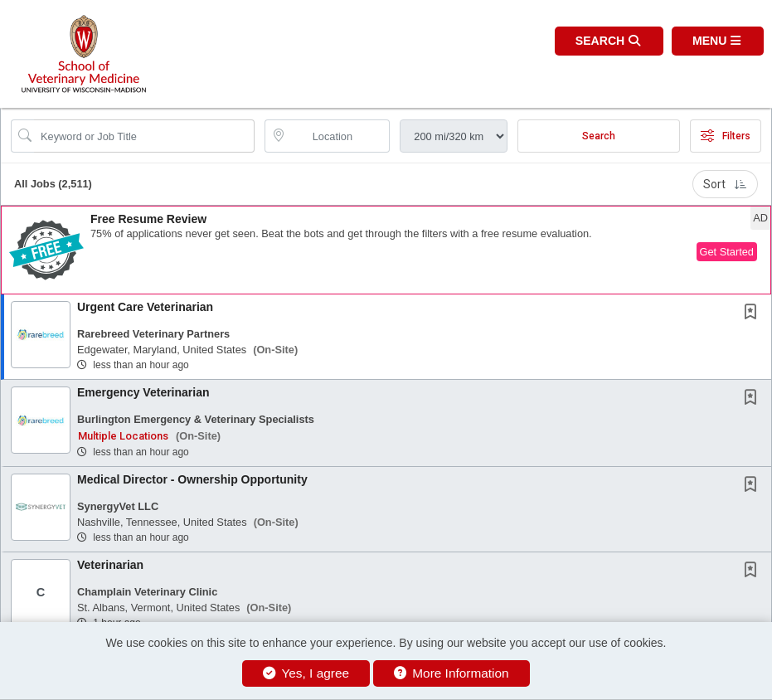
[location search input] (339, 136)
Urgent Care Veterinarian (145, 307)
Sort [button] (725, 184)
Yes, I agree (306, 673)
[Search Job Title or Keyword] (144, 136)
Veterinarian (110, 565)
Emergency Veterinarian (143, 392)
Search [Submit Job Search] (599, 136)
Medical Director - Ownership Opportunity (192, 479)
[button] (718, 41)
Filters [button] (726, 136)
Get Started (727, 252)
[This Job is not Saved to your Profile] (754, 314)
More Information (452, 673)
